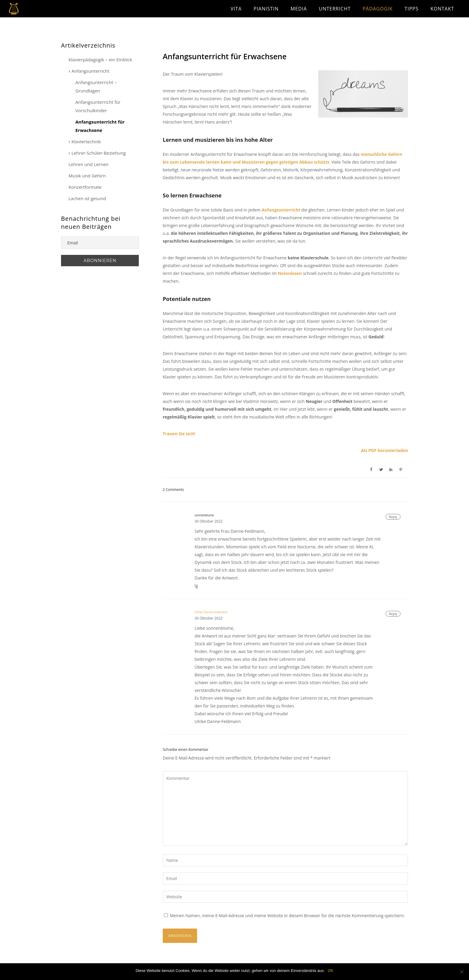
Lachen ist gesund (87, 198)
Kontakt (442, 9)
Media (299, 9)
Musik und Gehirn (87, 176)
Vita (236, 9)
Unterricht (335, 9)
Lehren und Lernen (89, 164)
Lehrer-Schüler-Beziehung (99, 153)
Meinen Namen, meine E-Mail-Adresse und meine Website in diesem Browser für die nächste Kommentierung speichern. (287, 916)
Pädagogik (377, 9)
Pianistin (266, 9)
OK (331, 971)
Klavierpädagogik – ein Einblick (100, 60)
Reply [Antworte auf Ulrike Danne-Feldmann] (393, 614)
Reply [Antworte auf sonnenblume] (393, 517)
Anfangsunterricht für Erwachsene (225, 56)
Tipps (412, 9)
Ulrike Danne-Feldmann (211, 612)
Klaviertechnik (86, 141)
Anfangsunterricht (90, 71)
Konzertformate (85, 187)
